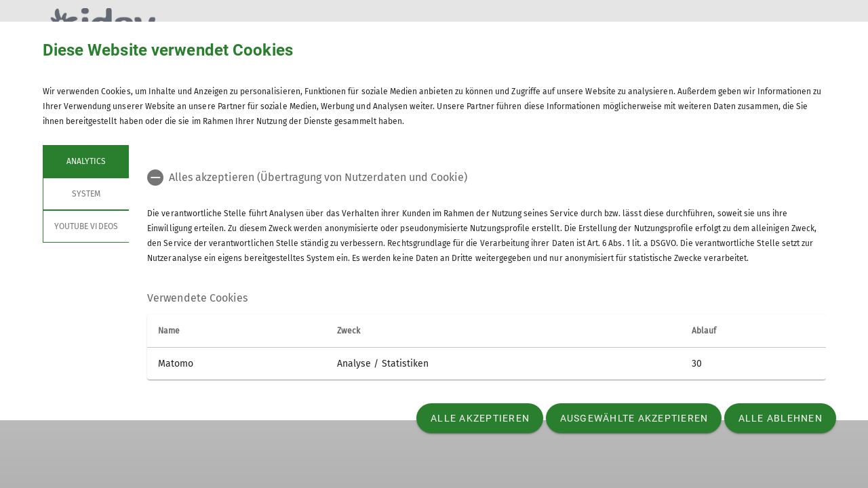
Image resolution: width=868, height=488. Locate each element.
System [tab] (85, 194)
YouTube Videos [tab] (86, 226)
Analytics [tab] (85, 161)
